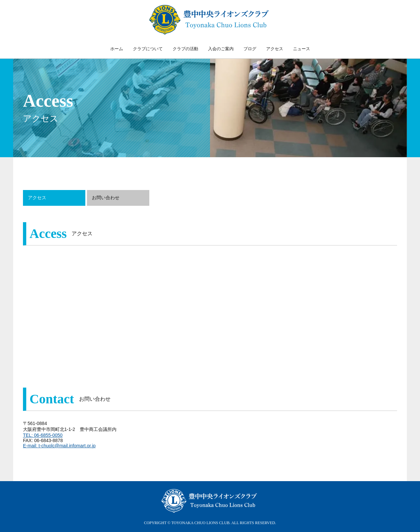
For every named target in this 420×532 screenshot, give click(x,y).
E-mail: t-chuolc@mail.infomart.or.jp (59, 446)
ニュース (302, 49)
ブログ (250, 49)
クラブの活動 (185, 49)
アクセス (275, 49)
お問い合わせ (106, 198)
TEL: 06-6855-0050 (43, 435)
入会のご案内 (221, 49)
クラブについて (148, 49)
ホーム (117, 49)
